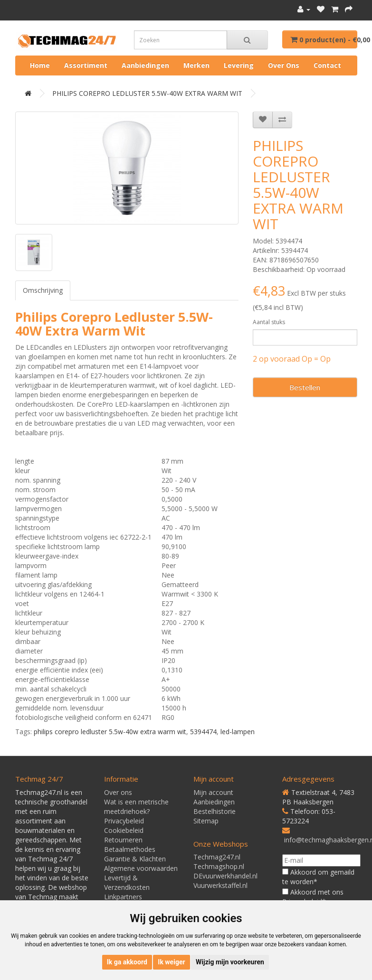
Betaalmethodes (130, 849)
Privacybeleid (124, 821)
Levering (239, 65)
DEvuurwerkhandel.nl (225, 876)
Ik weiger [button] (171, 962)
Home (40, 65)
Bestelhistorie (215, 811)
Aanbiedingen (145, 65)
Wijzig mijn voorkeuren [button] (230, 962)
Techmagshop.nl (219, 866)
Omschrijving (43, 290)
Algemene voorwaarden (141, 868)
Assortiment (86, 65)
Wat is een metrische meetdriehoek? (136, 807)
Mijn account (213, 792)
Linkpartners (123, 897)
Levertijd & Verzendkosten (127, 882)
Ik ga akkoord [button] (127, 962)
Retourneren (123, 840)
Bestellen (305, 387)
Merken (196, 65)
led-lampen (238, 732)
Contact (327, 65)
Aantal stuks (269, 322)
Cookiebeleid (124, 830)
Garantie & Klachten (135, 859)
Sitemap (206, 821)
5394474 (203, 732)
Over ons (284, 65)
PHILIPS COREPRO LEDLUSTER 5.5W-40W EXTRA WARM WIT (147, 93)
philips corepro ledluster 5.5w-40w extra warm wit (110, 732)
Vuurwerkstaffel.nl (220, 885)
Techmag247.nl (217, 857)
